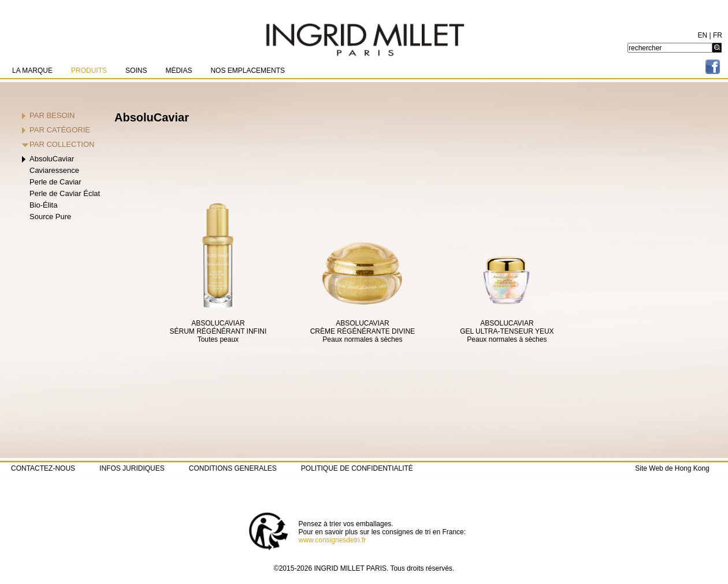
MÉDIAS (179, 71)
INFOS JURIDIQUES (132, 468)
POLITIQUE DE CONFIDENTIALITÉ (357, 468)
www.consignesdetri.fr (333, 540)
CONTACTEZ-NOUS (43, 468)
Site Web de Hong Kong (672, 468)
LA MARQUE (32, 71)
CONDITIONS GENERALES (233, 468)
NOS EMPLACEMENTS (248, 71)
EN (703, 35)
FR (718, 35)
